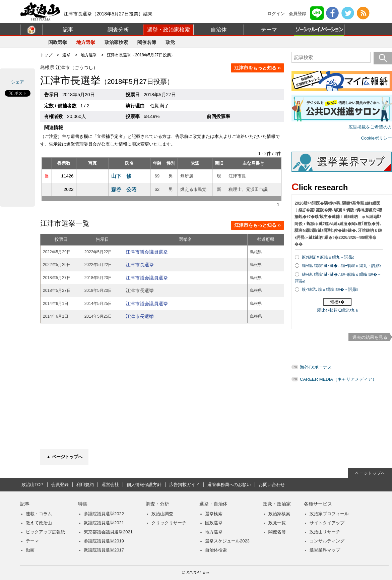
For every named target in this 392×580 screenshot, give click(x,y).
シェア (18, 82)
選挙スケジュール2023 (227, 541)
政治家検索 (116, 42)
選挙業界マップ (325, 550)
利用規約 (85, 485)
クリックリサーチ (169, 523)
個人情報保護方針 (144, 485)
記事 (68, 30)
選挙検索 (214, 514)
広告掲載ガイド (184, 485)
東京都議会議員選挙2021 (108, 532)
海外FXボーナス (316, 367)
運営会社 (110, 485)
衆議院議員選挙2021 (104, 523)
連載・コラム (39, 514)
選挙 (66, 55)
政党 (170, 42)
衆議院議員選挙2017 (104, 550)
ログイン (276, 14)
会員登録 (298, 14)
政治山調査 (162, 514)
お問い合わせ (272, 485)
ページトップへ (370, 473)
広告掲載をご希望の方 (370, 127)
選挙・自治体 (213, 504)
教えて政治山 (39, 523)
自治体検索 (216, 550)
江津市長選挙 (140, 265)
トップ (46, 55)
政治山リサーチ (325, 532)
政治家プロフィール (329, 514)
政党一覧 (277, 523)
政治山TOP (32, 485)
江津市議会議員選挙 (147, 252)
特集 (83, 504)
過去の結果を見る (370, 337)
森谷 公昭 (124, 189)
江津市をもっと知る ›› (257, 68)
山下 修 (121, 176)
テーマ (269, 30)
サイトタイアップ (327, 523)
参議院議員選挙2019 (104, 541)
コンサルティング (327, 541)
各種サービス (318, 504)
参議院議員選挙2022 (104, 514)
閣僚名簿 (147, 42)
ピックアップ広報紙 (45, 532)
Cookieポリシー (377, 138)
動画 (30, 550)
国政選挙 (58, 42)
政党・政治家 (277, 504)
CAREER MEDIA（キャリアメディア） (338, 379)
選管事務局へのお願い (229, 485)
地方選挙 (86, 42)
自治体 (219, 30)
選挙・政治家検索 (169, 30)
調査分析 (118, 30)
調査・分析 (157, 504)
